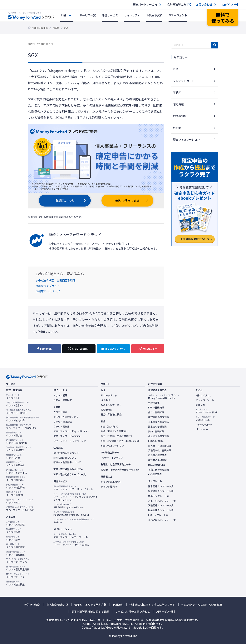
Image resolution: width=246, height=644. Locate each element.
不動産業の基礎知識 (159, 470)
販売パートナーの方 (145, 5)
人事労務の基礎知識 (159, 422)
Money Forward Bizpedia (164, 397)
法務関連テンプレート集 (161, 505)
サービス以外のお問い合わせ (133, 612)
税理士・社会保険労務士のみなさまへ (121, 470)
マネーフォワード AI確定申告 (21, 427)
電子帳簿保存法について (66, 453)
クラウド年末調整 (15, 546)
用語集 (56, 28)
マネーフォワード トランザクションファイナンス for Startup (76, 497)
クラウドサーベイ (18, 576)
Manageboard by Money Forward (71, 513)
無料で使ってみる (128, 201)
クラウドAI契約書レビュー (67, 417)
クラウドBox (20, 501)
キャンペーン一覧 (205, 400)
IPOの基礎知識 (156, 441)
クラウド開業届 (61, 427)
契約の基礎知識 (156, 431)
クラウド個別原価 (16, 486)
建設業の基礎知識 (157, 460)
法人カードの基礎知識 (160, 446)
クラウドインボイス (17, 471)
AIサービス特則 (166, 612)
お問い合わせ (204, 5)
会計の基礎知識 (156, 412)
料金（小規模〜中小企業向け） (117, 436)
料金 (64, 15)
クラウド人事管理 (15, 523)
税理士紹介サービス (111, 405)
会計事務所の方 (177, 5)
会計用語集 (154, 403)
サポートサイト (109, 395)
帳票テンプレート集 (159, 496)
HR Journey (202, 429)
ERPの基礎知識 (156, 407)
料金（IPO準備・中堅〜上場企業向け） (121, 441)
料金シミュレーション (112, 446)
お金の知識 (180, 116)
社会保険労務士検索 (111, 414)
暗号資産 (178, 104)
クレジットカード (184, 81)
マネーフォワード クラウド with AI (71, 543)
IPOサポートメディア (112, 458)
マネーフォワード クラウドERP (70, 441)
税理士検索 (107, 410)
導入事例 (106, 400)
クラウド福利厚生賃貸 (18, 568)
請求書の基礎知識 (157, 427)
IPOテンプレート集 (158, 515)
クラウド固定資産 (16, 479)
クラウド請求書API (111, 482)
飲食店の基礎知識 (157, 455)
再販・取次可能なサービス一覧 (70, 474)
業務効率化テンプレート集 (162, 520)
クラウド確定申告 (22, 419)
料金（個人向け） (110, 427)
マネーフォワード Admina (67, 436)
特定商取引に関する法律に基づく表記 (152, 605)
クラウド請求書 (14, 434)
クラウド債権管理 (19, 449)
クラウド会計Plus (17, 404)
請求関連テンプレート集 (161, 486)
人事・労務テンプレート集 (162, 501)
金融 (176, 69)
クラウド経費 (14, 456)
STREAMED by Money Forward (69, 506)
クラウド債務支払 (15, 464)
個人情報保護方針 (57, 605)
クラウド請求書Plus (16, 441)
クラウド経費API (110, 487)
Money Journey (40, 28)
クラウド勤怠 (14, 531)
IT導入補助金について (65, 458)
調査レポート (203, 405)
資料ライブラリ (204, 395)
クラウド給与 (13, 538)
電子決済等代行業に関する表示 (90, 612)
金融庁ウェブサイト (48, 286)
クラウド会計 (13, 397)
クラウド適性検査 (15, 583)
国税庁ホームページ (48, 291)
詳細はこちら (65, 201)
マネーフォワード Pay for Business (71, 431)
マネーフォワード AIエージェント (71, 536)
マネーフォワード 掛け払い (20, 509)
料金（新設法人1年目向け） (115, 431)
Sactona (74, 521)
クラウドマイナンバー (18, 561)
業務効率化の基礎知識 (160, 450)
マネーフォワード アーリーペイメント (73, 488)
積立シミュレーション (186, 139)
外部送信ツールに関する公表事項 (202, 605)
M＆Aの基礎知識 (157, 465)
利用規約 (118, 605)
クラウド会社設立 (63, 422)
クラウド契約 (60, 412)
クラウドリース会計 (19, 412)
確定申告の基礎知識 (159, 417)
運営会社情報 (32, 605)
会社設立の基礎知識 (159, 436)
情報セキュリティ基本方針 (90, 605)
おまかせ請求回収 (63, 400)
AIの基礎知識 (155, 474)
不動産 (177, 92)
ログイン (228, 5)
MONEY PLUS (205, 418)
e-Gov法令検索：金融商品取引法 (56, 280)
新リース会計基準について (67, 462)
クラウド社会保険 (16, 553)
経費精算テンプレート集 (161, 491)
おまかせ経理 (60, 395)
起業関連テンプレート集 (161, 510)
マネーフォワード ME (207, 411)
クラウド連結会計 (15, 494)
